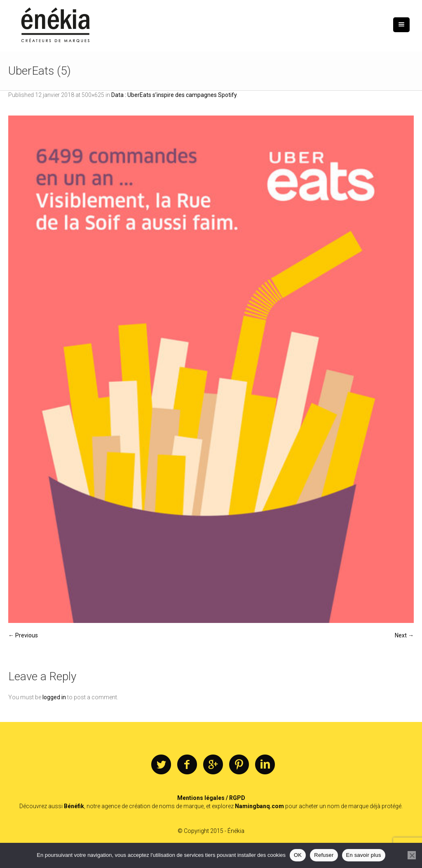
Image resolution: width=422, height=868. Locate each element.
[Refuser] (412, 855)
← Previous (23, 635)
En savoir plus (364, 855)
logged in (54, 697)
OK (298, 855)
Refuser (324, 855)
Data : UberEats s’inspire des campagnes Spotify (174, 95)
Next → (404, 635)
